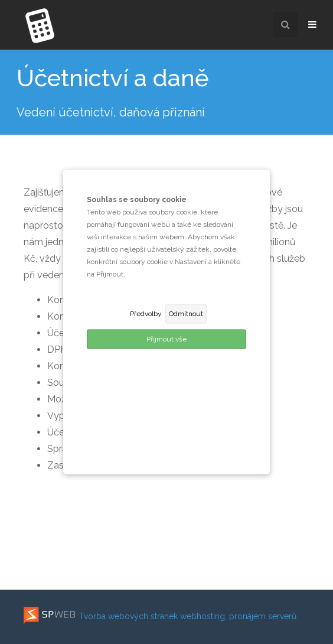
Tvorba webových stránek (101, 616)
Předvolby (146, 314)
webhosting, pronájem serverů (238, 616)
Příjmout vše (166, 339)
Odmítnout (186, 314)
